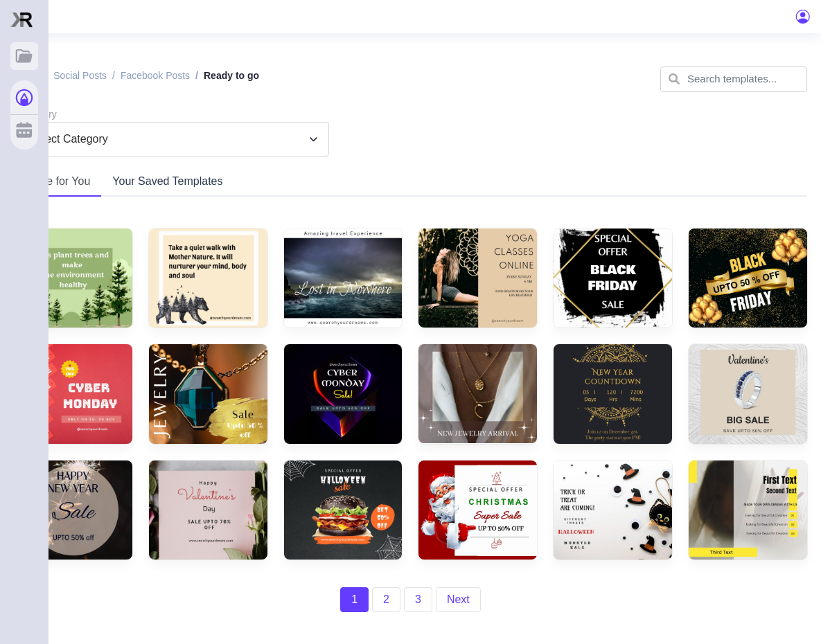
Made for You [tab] (58, 181)
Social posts (80, 75)
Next (458, 599)
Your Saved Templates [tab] (167, 181)
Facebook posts (155, 75)
